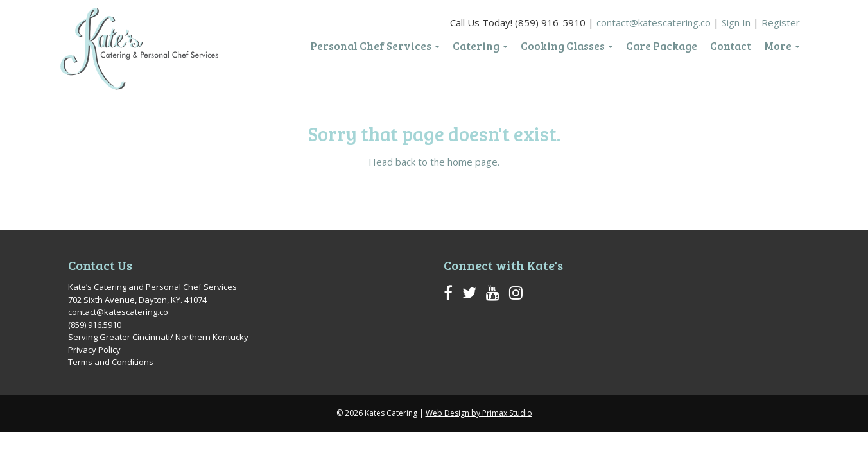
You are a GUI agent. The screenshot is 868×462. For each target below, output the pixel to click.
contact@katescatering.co (654, 22)
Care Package (662, 46)
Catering (480, 46)
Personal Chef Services (375, 46)
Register (781, 22)
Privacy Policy (94, 350)
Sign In (736, 22)
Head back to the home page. (434, 162)
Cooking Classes (567, 46)
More (782, 46)
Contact (731, 46)
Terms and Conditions (111, 362)
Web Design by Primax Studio (479, 413)
